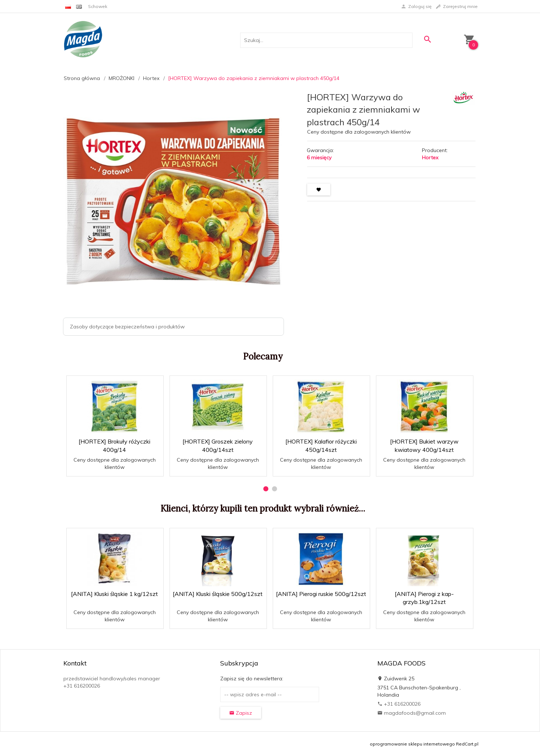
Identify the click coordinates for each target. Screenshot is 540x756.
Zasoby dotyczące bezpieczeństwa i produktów (127, 327)
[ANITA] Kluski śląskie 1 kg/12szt (114, 594)
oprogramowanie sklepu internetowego (412, 744)
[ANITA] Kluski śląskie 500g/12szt (218, 594)
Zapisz (241, 713)
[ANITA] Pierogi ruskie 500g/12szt (321, 594)
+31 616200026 (399, 704)
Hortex (430, 157)
